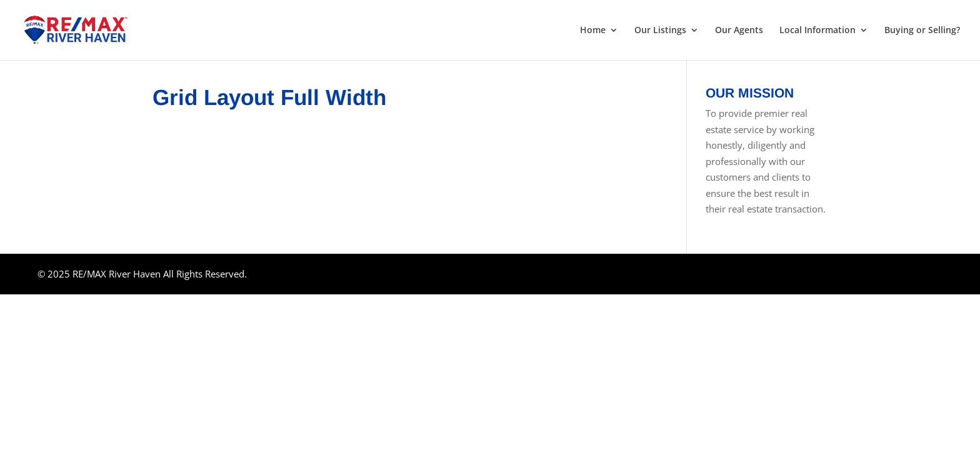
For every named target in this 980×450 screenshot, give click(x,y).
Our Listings (660, 31)
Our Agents (739, 31)
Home (593, 31)
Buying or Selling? (922, 31)
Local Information (817, 31)
